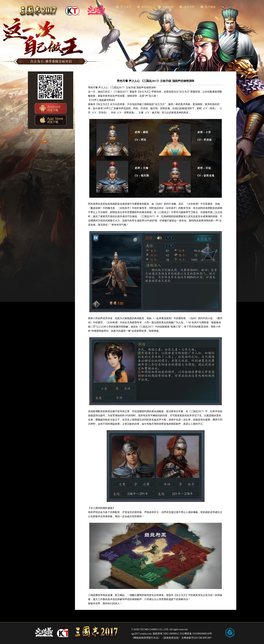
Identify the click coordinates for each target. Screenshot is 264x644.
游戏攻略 (168, 7)
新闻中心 (147, 7)
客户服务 (210, 7)
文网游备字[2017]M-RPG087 (196, 638)
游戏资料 (189, 7)
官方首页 (126, 7)
